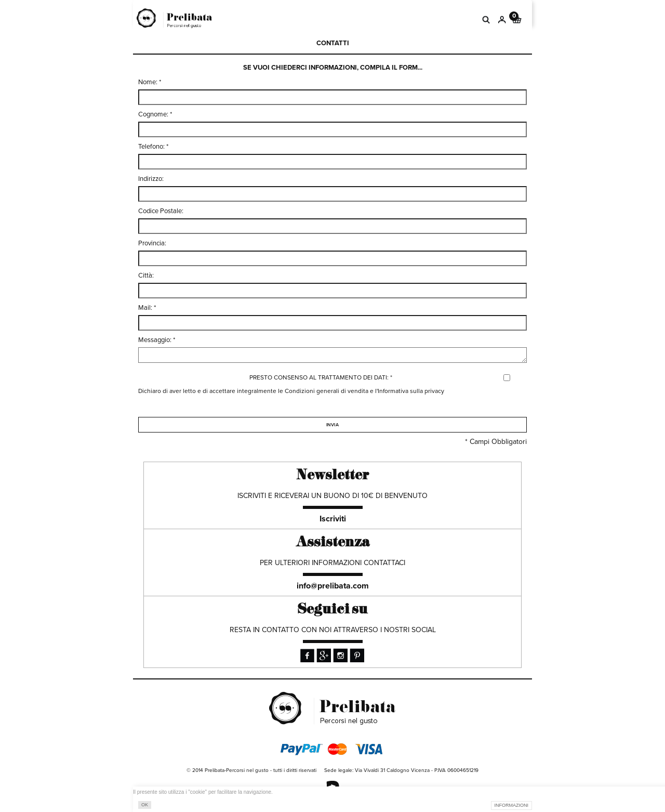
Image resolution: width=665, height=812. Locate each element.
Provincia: (152, 243)
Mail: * (147, 308)
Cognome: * (155, 114)
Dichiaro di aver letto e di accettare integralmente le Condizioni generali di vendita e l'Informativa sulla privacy (291, 391)
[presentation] (217, 431)
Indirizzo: (151, 179)
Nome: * (150, 82)
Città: (146, 276)
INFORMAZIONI (512, 805)
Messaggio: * (157, 340)
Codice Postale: (161, 211)
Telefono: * (153, 147)
